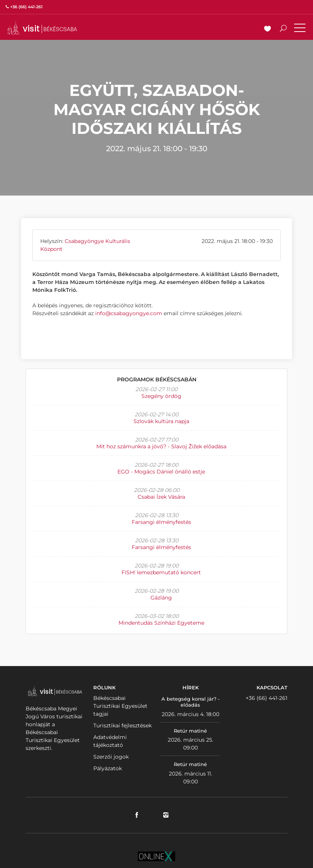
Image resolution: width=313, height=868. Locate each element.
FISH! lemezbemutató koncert (161, 572)
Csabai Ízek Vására (161, 497)
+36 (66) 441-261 (267, 698)
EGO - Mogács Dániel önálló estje (161, 472)
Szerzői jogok (111, 757)
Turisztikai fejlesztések (122, 725)
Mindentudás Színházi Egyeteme (161, 623)
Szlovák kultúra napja (161, 421)
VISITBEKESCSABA (42, 28)
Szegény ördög (161, 396)
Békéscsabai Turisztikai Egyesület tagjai (120, 706)
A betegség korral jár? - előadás (191, 702)
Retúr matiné (190, 731)
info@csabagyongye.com (129, 313)
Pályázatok (108, 768)
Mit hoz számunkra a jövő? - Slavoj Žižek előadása (161, 446)
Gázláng (161, 598)
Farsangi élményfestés (161, 522)
